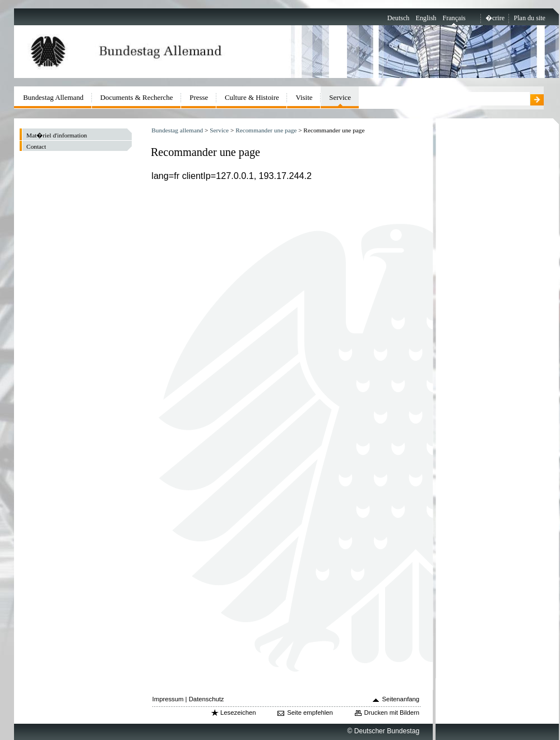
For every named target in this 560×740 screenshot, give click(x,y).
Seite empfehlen (310, 713)
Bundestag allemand (177, 130)
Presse (199, 97)
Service (219, 130)
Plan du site (529, 18)
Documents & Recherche (137, 97)
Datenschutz (207, 699)
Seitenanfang (401, 699)
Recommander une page (266, 130)
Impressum (168, 699)
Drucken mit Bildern (392, 713)
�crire (495, 18)
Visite (304, 97)
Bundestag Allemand (53, 97)
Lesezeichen (238, 713)
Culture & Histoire (252, 97)
